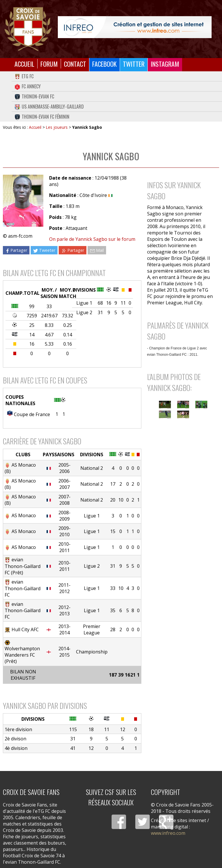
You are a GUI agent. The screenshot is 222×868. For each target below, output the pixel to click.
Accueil (24, 64)
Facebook (104, 64)
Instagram (165, 64)
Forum (49, 64)
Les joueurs (57, 127)
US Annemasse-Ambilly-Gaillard (49, 107)
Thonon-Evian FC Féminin (42, 117)
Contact (75, 64)
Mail (97, 250)
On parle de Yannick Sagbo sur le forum (92, 239)
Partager (16, 250)
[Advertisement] (180, 458)
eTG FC (24, 76)
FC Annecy (28, 86)
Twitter (134, 64)
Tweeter (44, 250)
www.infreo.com (168, 833)
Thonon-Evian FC (34, 96)
